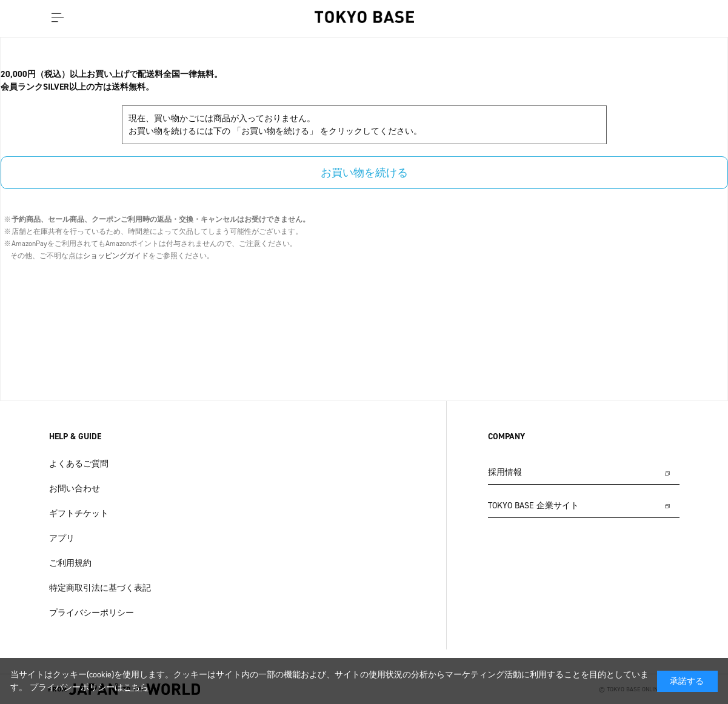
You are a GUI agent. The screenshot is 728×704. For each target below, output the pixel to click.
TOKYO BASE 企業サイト (533, 506)
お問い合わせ (75, 489)
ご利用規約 (70, 563)
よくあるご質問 (79, 464)
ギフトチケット (79, 513)
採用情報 (505, 472)
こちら (136, 687)
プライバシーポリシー (92, 613)
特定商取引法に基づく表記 (100, 588)
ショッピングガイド (116, 256)
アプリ (62, 538)
